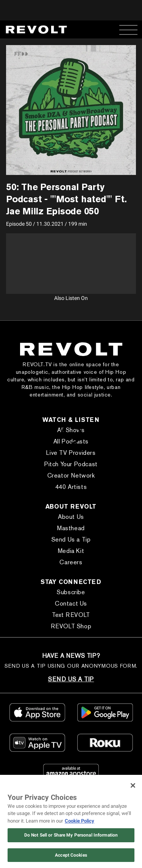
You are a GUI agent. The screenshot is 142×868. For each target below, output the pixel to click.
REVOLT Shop (71, 626)
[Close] (133, 785)
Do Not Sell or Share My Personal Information (71, 835)
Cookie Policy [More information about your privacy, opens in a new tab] (80, 821)
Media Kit (71, 551)
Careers (71, 562)
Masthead (71, 528)
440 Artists (71, 487)
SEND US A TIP (71, 679)
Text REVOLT (71, 615)
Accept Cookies (71, 855)
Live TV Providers (71, 453)
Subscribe (71, 592)
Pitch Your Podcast (71, 464)
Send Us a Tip (71, 539)
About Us (71, 517)
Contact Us (71, 603)
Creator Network (71, 475)
